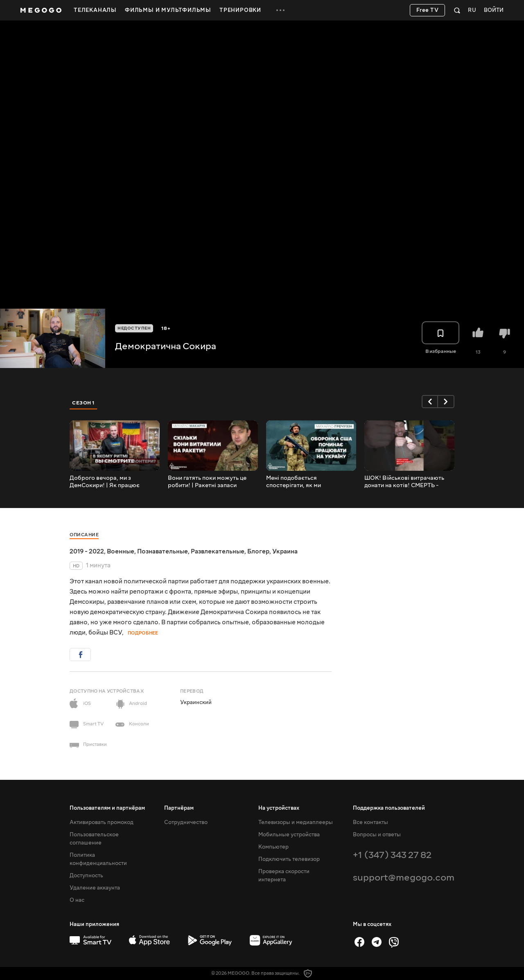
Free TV (428, 10)
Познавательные (163, 551)
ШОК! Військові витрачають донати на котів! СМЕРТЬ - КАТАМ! (404, 482)
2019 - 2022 (87, 551)
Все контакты (370, 822)
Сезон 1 (84, 403)
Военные (121, 551)
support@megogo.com (404, 877)
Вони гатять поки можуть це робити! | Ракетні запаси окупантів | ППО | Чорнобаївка (211, 482)
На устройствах (279, 808)
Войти (494, 10)
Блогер (258, 551)
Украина (285, 551)
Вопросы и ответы (377, 835)
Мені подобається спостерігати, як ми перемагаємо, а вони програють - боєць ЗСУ (299, 482)
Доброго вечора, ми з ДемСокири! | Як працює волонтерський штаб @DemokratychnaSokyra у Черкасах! (107, 482)
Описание (84, 535)
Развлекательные (218, 551)
